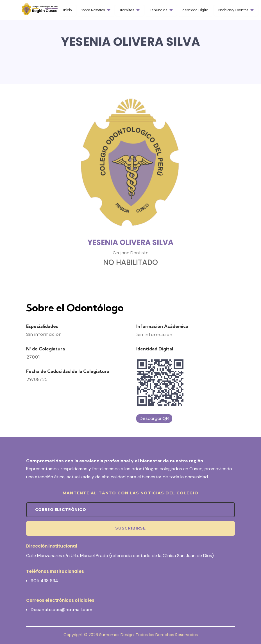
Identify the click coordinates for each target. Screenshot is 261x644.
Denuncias (158, 10)
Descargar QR (154, 418)
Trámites (127, 10)
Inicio (67, 10)
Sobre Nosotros (93, 10)
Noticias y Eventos (233, 10)
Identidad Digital (196, 10)
